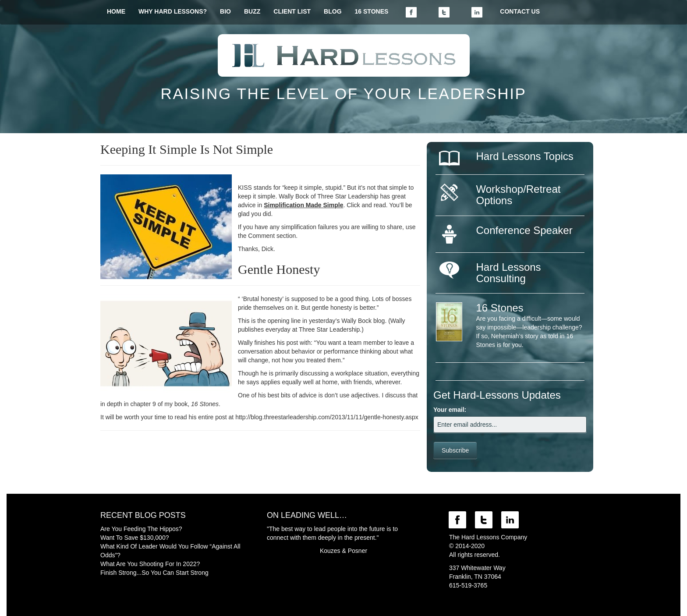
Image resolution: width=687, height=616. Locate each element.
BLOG (333, 11)
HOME (116, 11)
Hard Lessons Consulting (509, 273)
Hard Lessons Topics (525, 156)
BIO (225, 11)
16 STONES (372, 11)
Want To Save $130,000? (135, 538)
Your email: (450, 410)
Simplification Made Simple (303, 205)
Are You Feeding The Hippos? (141, 529)
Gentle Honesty (279, 269)
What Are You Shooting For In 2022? (150, 564)
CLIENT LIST (292, 11)
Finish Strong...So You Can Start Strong (154, 573)
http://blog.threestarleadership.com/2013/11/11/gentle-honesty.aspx (327, 417)
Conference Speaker (524, 230)
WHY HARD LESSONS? (173, 11)
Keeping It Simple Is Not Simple (187, 149)
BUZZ (252, 11)
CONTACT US (520, 11)
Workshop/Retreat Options (519, 195)
